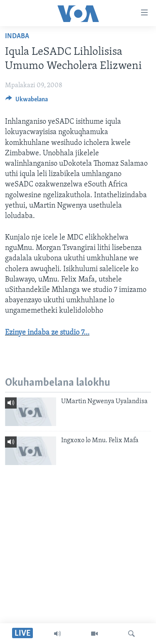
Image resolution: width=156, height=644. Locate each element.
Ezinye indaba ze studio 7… (47, 333)
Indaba (17, 36)
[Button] (27, 101)
